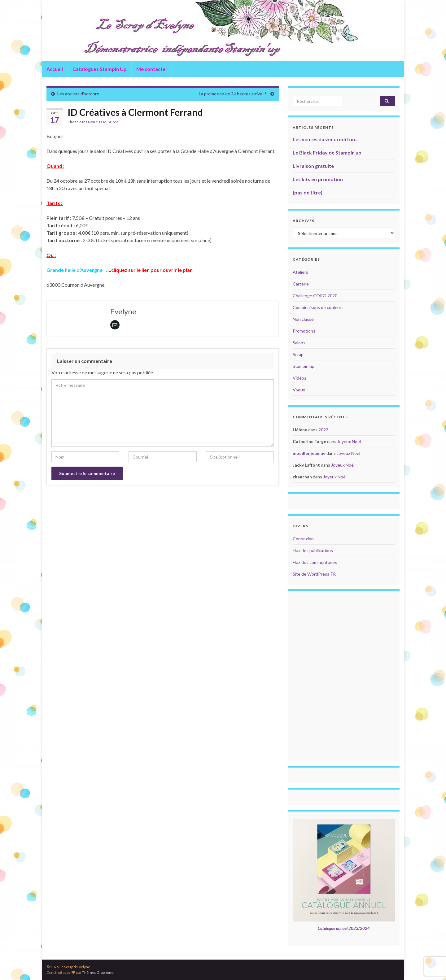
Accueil (55, 69)
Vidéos (300, 378)
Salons (113, 122)
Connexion (303, 539)
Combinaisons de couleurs (318, 307)
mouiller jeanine (309, 453)
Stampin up (304, 366)
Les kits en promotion (318, 179)
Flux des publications (313, 550)
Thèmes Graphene (98, 972)
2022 (323, 430)
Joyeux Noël (349, 441)
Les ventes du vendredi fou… (326, 139)
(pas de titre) (308, 192)
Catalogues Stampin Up (100, 69)
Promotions (304, 331)
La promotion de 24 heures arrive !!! (233, 94)
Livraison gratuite (313, 166)
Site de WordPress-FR (314, 574)
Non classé (97, 122)
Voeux (299, 390)
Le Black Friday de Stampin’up (327, 152)
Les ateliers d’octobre (78, 94)
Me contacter (152, 69)
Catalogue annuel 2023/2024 (344, 928)
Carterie (301, 284)
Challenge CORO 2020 (315, 296)
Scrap (298, 354)
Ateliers (300, 272)
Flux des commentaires (315, 562)
